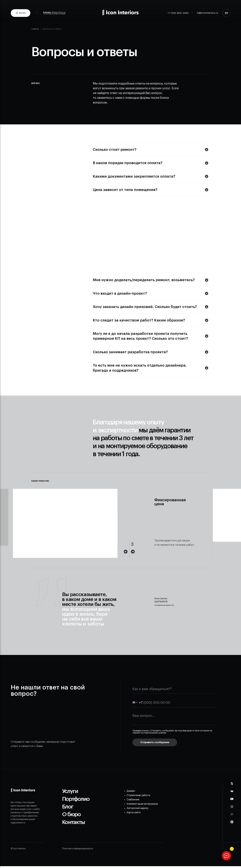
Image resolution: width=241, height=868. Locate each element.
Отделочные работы (138, 795)
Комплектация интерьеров (142, 804)
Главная (35, 29)
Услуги (70, 791)
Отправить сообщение (155, 742)
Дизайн (131, 791)
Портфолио (76, 799)
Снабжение (133, 800)
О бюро (71, 814)
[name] (175, 689)
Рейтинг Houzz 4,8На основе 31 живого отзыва (54, 13)
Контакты (73, 822)
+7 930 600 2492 (178, 13)
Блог (68, 807)
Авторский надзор (137, 808)
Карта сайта (134, 812)
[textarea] (175, 719)
